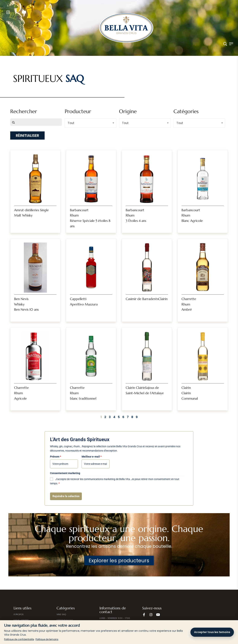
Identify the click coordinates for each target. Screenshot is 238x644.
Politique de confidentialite (19, 639)
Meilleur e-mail (92, 457)
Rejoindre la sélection (66, 496)
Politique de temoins (47, 639)
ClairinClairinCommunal (190, 393)
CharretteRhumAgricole (21, 393)
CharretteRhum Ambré (189, 304)
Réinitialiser (27, 136)
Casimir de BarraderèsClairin (147, 299)
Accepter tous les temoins (212, 632)
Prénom (56, 457)
